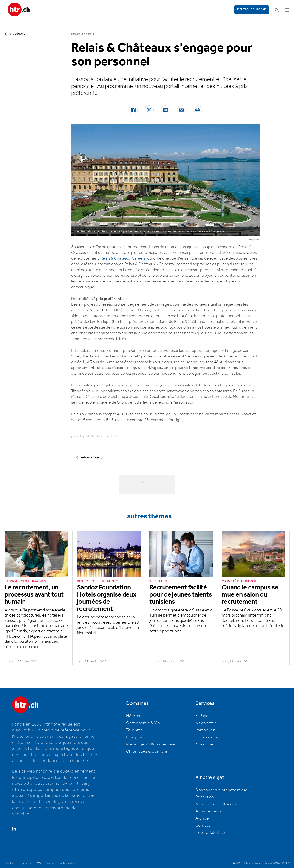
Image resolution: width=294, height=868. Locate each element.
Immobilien (205, 730)
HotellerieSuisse (210, 833)
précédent (17, 34)
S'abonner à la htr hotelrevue (222, 790)
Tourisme (134, 730)
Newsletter (206, 723)
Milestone (204, 744)
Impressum (26, 863)
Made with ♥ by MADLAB (277, 863)
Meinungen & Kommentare (150, 744)
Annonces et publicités (216, 804)
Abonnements (209, 811)
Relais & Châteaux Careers (123, 258)
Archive (202, 818)
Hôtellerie (135, 716)
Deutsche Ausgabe (252, 10)
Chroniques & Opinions (147, 751)
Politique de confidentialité (60, 863)
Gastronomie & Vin (143, 723)
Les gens (134, 737)
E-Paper (203, 716)
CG (39, 863)
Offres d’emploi (209, 737)
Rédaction (205, 797)
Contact (203, 826)
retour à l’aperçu (93, 457)
